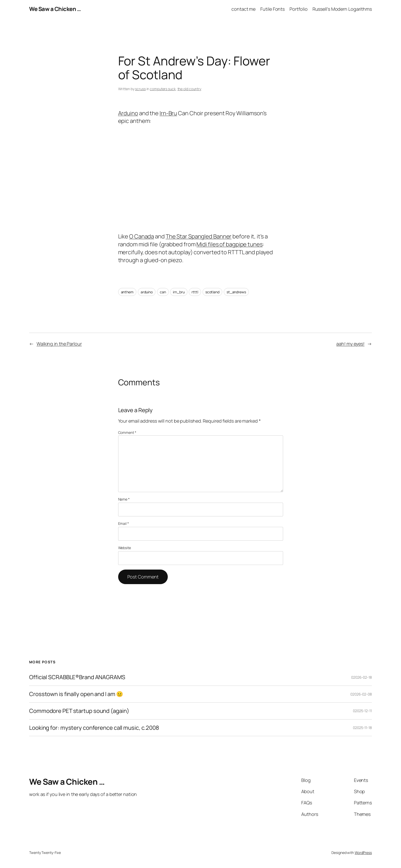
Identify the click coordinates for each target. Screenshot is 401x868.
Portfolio (298, 9)
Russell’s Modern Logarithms (342, 9)
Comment (127, 432)
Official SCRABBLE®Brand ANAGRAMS (77, 677)
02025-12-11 (362, 711)
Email (124, 523)
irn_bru (179, 292)
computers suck (163, 89)
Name (124, 499)
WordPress (363, 853)
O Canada (142, 236)
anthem (127, 292)
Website (125, 548)
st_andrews (236, 292)
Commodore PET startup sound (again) (79, 711)
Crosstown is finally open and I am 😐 (76, 694)
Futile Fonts (272, 9)
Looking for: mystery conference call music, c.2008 (94, 728)
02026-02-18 (361, 677)
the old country (190, 89)
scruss (140, 89)
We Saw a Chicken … (55, 9)
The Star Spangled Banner (199, 236)
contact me (243, 9)
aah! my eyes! (350, 344)
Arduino (128, 113)
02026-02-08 (361, 694)
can (163, 292)
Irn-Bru (168, 113)
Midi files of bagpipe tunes (229, 244)
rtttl (195, 292)
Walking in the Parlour (59, 344)
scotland (212, 292)
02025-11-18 (362, 728)
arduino (147, 292)
